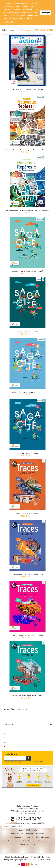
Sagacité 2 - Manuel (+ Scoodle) (27, 453)
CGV (34, 845)
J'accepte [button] (46, 13)
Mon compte (14, 841)
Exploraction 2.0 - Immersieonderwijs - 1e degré (28, 89)
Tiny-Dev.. (46, 857)
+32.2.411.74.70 (19, 709)
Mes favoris (28, 841)
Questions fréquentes (15, 837)
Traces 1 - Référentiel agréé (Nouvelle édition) (27, 575)
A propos (29, 833)
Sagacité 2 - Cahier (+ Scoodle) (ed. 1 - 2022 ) (28, 393)
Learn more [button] (9, 22)
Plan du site (24, 845)
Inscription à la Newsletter (27, 830)
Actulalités (40, 833)
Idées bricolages (42, 837)
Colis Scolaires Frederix (20, 857)
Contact (6, 709)
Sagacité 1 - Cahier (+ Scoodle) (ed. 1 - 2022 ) (27, 271)
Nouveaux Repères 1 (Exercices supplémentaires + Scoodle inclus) (27, 150)
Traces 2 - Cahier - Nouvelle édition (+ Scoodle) (28, 635)
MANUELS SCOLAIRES (45, 30)
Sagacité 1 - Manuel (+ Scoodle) (28, 332)
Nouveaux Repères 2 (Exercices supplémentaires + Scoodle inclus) (28, 211)
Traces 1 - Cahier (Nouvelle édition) (27, 514)
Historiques (42, 841)
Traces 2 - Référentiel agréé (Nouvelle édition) (28, 696)
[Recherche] (15, 758)
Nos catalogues (28, 30)
